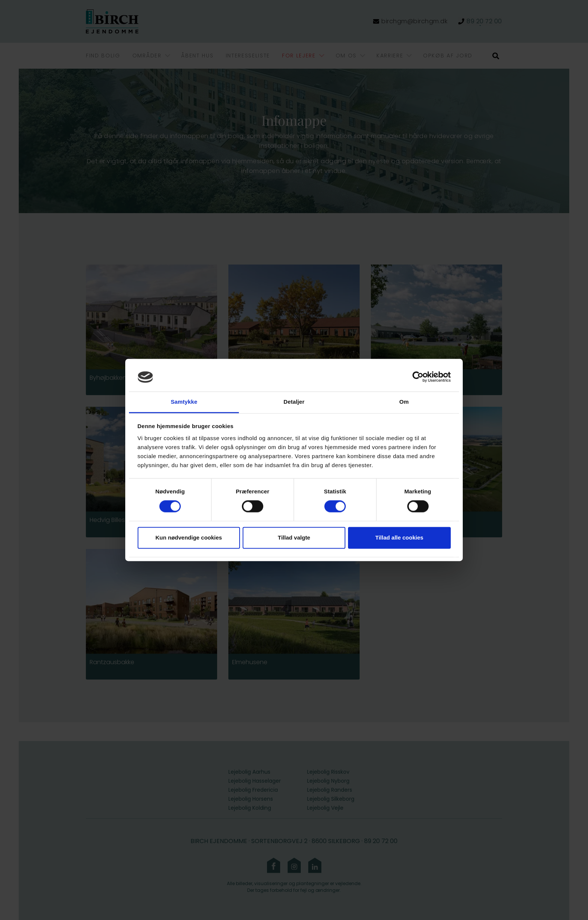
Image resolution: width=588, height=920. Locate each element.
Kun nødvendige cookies (189, 537)
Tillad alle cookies (399, 537)
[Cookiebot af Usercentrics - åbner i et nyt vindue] (418, 377)
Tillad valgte (294, 537)
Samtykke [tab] (184, 402)
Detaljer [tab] (294, 402)
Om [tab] (404, 402)
